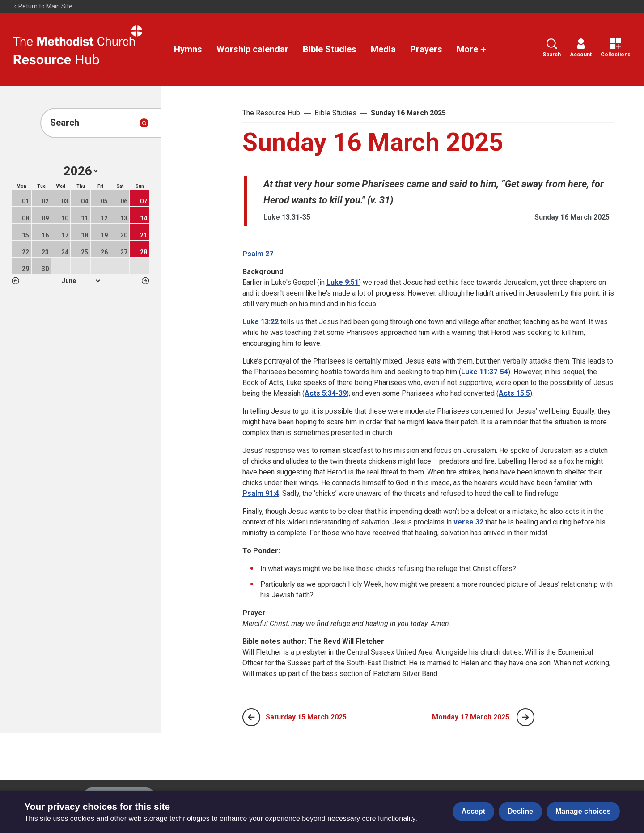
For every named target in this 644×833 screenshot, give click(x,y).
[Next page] (525, 717)
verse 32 (468, 522)
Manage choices (583, 811)
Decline (520, 811)
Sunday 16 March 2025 (408, 113)
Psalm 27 (258, 254)
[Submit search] (144, 123)
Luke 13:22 (261, 322)
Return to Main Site (43, 6)
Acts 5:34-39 (326, 393)
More (472, 49)
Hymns (188, 49)
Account (581, 48)
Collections (616, 48)
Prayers (426, 49)
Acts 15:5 (514, 393)
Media (383, 49)
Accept (473, 811)
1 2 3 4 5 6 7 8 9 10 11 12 (81, 281)
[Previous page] (251, 717)
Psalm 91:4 (261, 493)
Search (552, 48)
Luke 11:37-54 (485, 372)
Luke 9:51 (343, 282)
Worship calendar (252, 49)
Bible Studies (330, 49)
